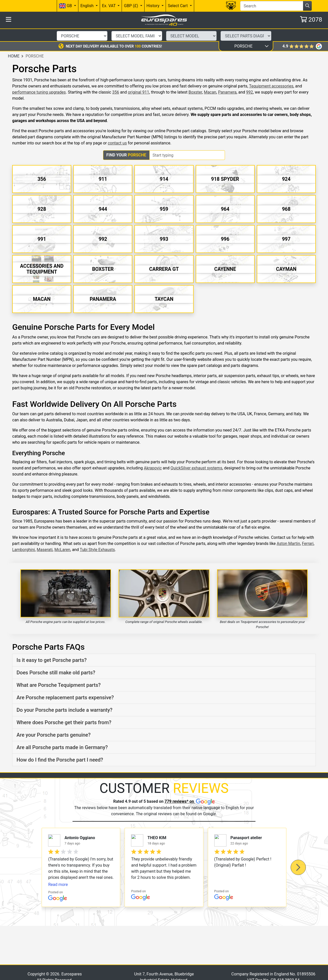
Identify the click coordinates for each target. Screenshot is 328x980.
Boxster (195, 79)
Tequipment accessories (271, 73)
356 (116, 79)
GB (66, 6)
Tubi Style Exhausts (97, 537)
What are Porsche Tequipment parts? (59, 672)
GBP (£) (131, 6)
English (88, 6)
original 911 (138, 79)
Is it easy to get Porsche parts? (52, 647)
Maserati (45, 537)
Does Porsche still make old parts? (56, 660)
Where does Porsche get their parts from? (64, 710)
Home (14, 43)
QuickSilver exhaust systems (196, 455)
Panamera (227, 79)
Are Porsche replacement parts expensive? (65, 685)
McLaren (62, 537)
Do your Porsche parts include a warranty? (65, 697)
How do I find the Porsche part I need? (60, 747)
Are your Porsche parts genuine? (54, 722)
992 (249, 79)
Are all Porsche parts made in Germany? (62, 735)
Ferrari (308, 531)
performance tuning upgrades (39, 79)
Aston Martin (288, 531)
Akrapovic (153, 455)
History (154, 6)
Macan (210, 79)
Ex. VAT (109, 6)
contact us (117, 130)
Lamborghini (24, 537)
